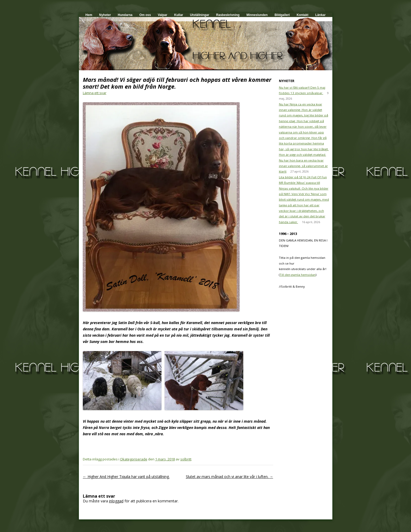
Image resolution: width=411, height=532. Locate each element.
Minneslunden (257, 15)
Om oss (145, 15)
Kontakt (303, 15)
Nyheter (105, 15)
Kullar (179, 15)
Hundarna (125, 15)
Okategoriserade (134, 459)
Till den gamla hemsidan (298, 275)
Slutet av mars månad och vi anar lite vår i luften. (229, 477)
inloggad (116, 501)
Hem (89, 15)
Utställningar (200, 15)
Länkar (320, 15)
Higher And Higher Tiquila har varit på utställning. (126, 477)
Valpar (163, 15)
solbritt (186, 459)
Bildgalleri (282, 15)
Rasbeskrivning (228, 15)
